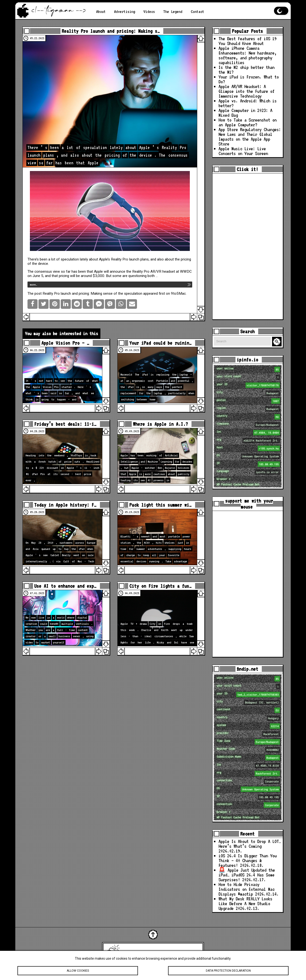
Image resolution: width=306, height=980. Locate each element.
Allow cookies (78, 971)
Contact (197, 11)
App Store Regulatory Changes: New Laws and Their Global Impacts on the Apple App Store (250, 137)
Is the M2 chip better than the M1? (246, 70)
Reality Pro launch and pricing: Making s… (111, 31)
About (101, 11)
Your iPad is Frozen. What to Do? (249, 79)
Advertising (125, 11)
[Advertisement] (248, 246)
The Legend (173, 11)
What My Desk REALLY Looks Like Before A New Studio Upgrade (245, 904)
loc (248, 433)
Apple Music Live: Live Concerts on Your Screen (243, 151)
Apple (98, 271)
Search (278, 342)
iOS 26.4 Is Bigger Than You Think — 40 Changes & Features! (248, 861)
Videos (149, 11)
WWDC (186, 271)
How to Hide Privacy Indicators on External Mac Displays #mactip (246, 889)
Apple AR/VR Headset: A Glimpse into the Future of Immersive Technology (246, 91)
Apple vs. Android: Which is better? (248, 103)
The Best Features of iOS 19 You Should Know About (248, 41)
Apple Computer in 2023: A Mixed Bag (245, 113)
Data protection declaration (228, 971)
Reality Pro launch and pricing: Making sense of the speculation (92, 293)
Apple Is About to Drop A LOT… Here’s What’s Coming (250, 844)
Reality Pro (120, 259)
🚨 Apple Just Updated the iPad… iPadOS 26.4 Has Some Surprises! (247, 875)
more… (33, 285)
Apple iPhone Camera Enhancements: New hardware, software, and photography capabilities (248, 55)
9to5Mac (178, 293)
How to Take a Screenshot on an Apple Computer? (248, 122)
